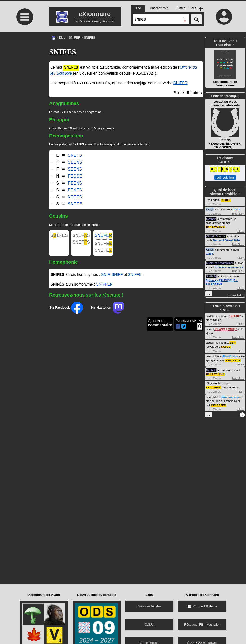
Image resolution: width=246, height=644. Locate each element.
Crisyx (210, 209)
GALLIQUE (213, 386)
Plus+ (241, 213)
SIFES (59, 237)
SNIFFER (104, 288)
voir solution (225, 177)
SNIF (105, 278)
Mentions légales (149, 606)
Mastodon (213, 624)
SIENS (75, 170)
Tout (234, 213)
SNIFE (75, 205)
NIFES (75, 198)
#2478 (237, 209)
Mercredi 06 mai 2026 (226, 240)
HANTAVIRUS (215, 226)
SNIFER (75, 38)
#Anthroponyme (232, 395)
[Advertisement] (24, 73)
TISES (226, 200)
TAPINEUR (233, 359)
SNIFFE (135, 278)
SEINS (75, 163)
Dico (62, 38)
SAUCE (226, 346)
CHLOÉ (235, 316)
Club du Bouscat (216, 236)
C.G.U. (149, 624)
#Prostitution (230, 355)
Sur (66, 311)
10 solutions (77, 129)
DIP (233, 342)
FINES (75, 191)
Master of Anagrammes (220, 262)
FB (201, 624)
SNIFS (75, 156)
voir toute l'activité (236, 295)
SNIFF (117, 278)
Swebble (211, 219)
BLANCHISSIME (226, 329)
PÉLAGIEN (218, 403)
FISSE (75, 177)
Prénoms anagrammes (229, 267)
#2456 (209, 253)
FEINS (75, 184)
